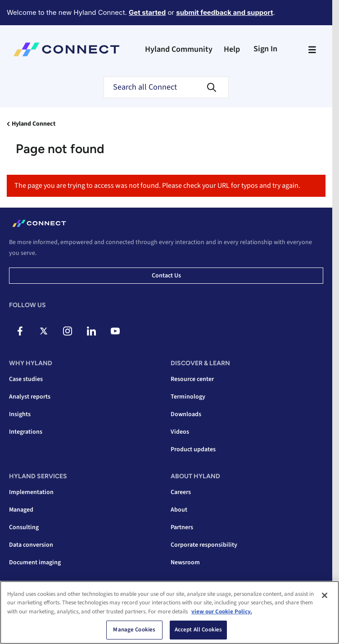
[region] (169, 612)
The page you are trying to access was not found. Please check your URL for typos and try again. (157, 186)
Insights (20, 414)
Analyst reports (30, 397)
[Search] (166, 87)
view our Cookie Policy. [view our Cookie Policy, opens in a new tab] (222, 612)
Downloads (186, 414)
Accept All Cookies (198, 630)
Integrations (26, 432)
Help (232, 49)
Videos (180, 432)
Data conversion (31, 545)
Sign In (265, 49)
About (179, 510)
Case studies (26, 379)
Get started (147, 12)
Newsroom (185, 562)
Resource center (192, 379)
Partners (182, 527)
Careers (181, 492)
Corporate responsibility (204, 545)
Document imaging (35, 562)
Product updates (193, 449)
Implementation (31, 492)
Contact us (166, 276)
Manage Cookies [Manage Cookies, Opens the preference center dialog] (134, 630)
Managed (21, 510)
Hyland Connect (34, 124)
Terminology (188, 397)
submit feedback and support (224, 12)
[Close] (325, 595)
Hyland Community (179, 49)
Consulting (24, 527)
